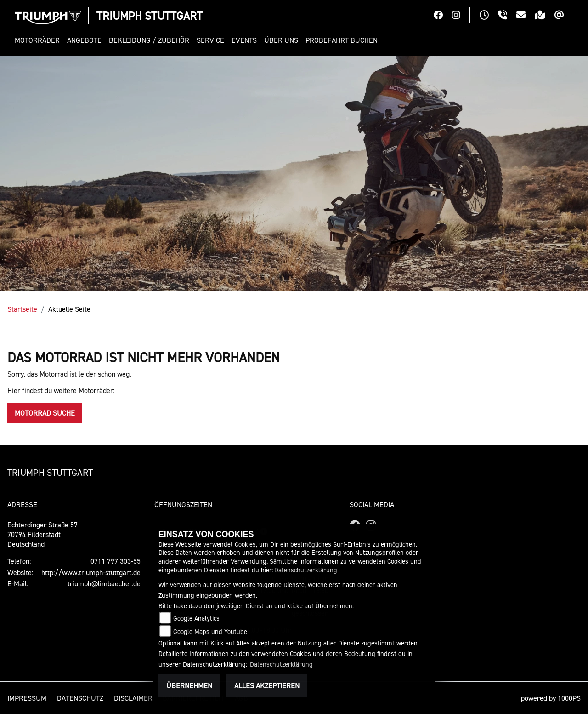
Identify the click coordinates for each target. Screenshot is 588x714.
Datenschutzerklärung (306, 570)
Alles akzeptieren (267, 685)
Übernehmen (189, 685)
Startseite (22, 309)
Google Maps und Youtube (210, 631)
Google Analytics (196, 618)
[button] (39, 40)
